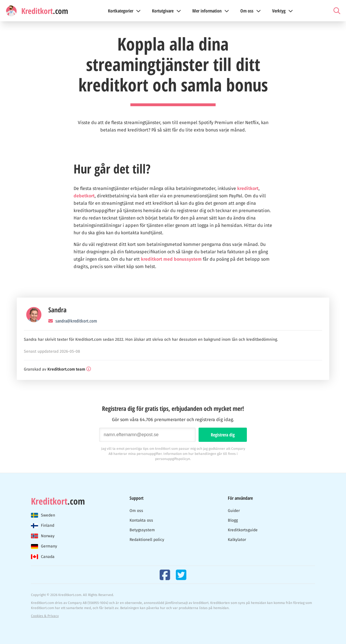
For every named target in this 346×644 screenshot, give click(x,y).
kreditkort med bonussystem (171, 259)
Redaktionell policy (147, 540)
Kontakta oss (141, 520)
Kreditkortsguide (243, 530)
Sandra (57, 310)
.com (58, 501)
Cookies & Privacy (45, 616)
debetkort (84, 196)
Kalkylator (237, 540)
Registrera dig (223, 435)
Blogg (233, 520)
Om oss (136, 511)
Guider (234, 511)
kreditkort (248, 188)
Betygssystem (142, 530)
